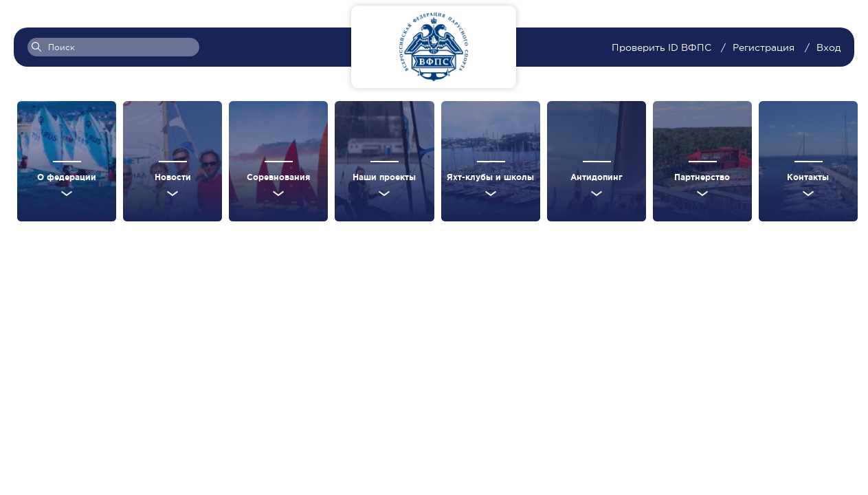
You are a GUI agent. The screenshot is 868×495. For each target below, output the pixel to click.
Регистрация (764, 47)
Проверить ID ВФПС (663, 47)
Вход (828, 47)
